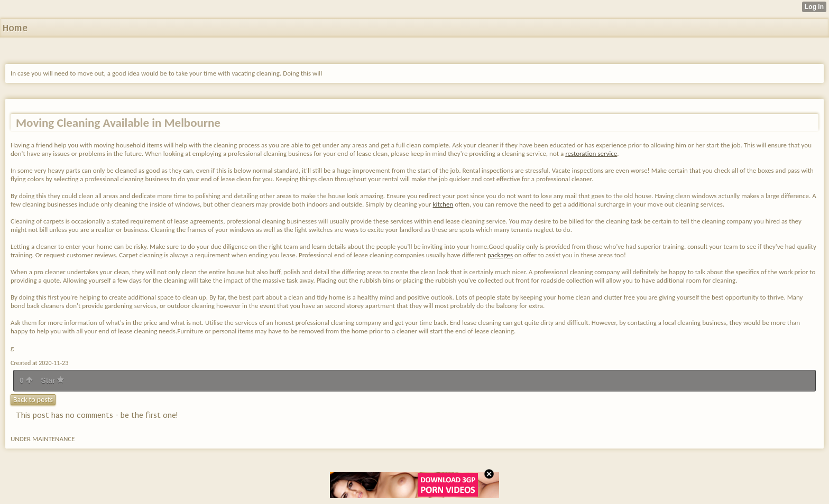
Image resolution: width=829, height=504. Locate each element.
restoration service (591, 153)
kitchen (443, 204)
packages (500, 255)
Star (52, 380)
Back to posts (33, 400)
